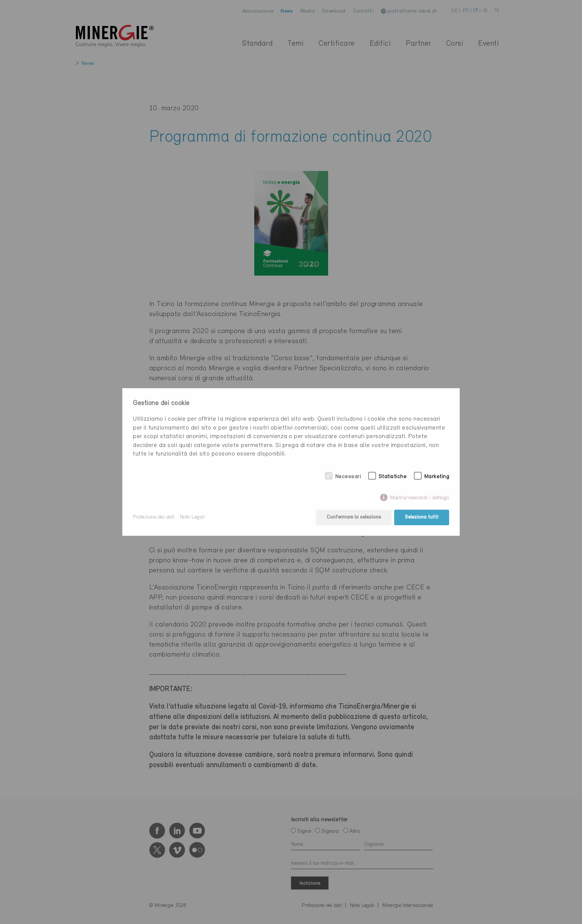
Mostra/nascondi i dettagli (420, 498)
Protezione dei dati (154, 517)
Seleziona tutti (422, 517)
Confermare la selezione (354, 517)
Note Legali (193, 517)
